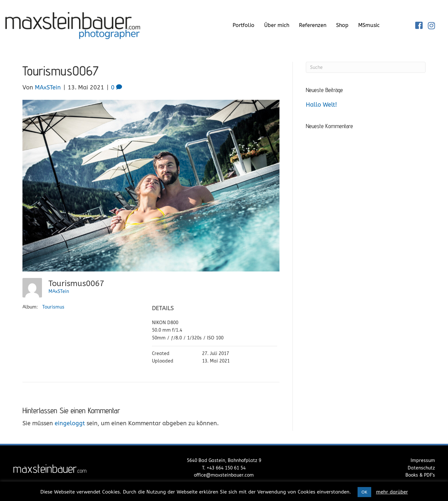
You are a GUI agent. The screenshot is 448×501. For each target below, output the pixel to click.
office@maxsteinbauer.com (224, 475)
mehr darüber (392, 492)
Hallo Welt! (321, 105)
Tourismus (53, 307)
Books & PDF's (420, 475)
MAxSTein (59, 291)
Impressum (423, 461)
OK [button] (364, 492)
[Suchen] (366, 67)
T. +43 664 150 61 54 (224, 468)
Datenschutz (421, 468)
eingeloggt (70, 423)
